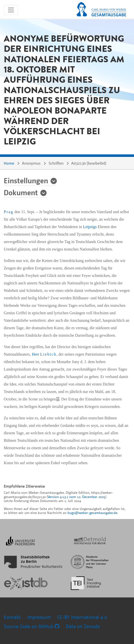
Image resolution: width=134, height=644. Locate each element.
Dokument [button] (21, 192)
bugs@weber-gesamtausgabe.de (92, 513)
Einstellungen (26, 180)
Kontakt (12, 617)
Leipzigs (90, 227)
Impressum (39, 617)
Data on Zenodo (83, 626)
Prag (9, 212)
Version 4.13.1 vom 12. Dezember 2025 (76, 497)
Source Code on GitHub (32, 626)
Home (9, 163)
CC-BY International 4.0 (82, 617)
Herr (44, 354)
